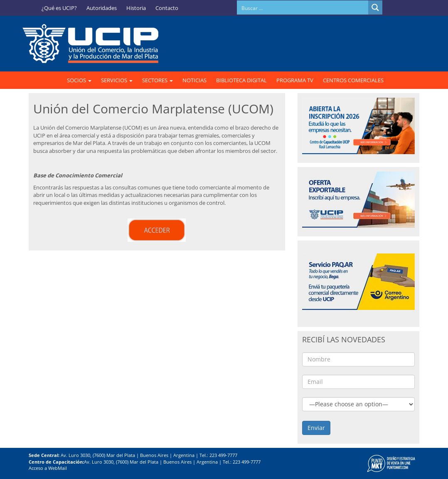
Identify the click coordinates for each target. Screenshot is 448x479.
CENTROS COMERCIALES (353, 80)
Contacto (167, 8)
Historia (136, 8)
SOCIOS (79, 80)
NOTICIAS (194, 80)
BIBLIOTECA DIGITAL (241, 80)
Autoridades (102, 8)
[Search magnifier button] (375, 7)
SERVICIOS (117, 80)
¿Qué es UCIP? (59, 8)
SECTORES (158, 80)
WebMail (58, 468)
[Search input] (303, 7)
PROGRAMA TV (295, 80)
